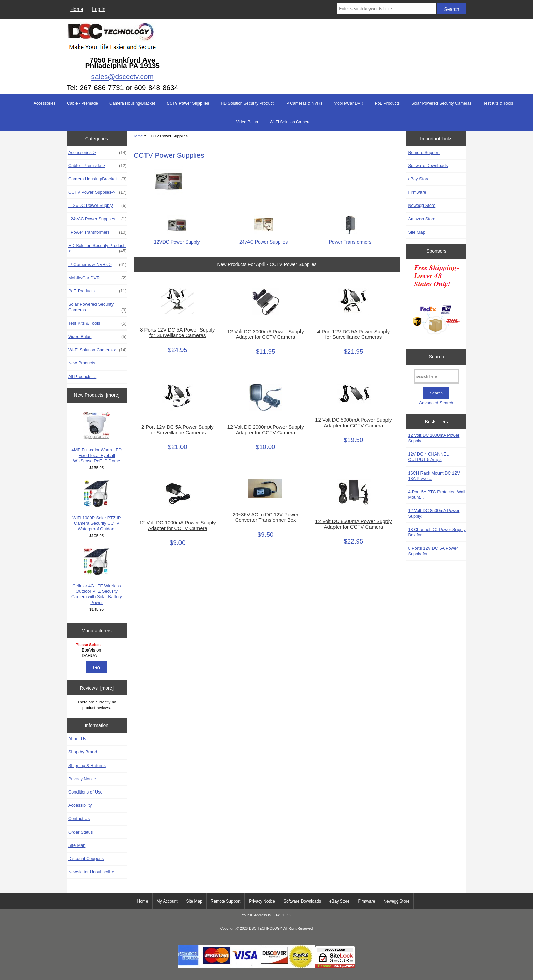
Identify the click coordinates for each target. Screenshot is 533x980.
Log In (99, 9)
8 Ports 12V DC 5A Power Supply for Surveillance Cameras (177, 333)
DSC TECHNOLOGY (265, 929)
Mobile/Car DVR (349, 103)
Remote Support (424, 152)
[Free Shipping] (436, 302)
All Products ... (82, 377)
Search (436, 357)
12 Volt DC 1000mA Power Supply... (434, 438)
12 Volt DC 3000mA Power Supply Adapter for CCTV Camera (266, 334)
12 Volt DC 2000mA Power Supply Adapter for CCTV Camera (266, 430)
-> (98, 192)
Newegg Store (422, 205)
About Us (77, 739)
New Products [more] (97, 395)
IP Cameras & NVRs (304, 103)
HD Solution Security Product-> (98, 248)
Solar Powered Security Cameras (441, 103)
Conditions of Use (85, 792)
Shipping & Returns (87, 765)
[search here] (436, 376)
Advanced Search (436, 403)
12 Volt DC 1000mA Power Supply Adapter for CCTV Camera (178, 525)
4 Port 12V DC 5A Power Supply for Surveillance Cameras (354, 334)
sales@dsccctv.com (123, 77)
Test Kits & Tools (498, 103)
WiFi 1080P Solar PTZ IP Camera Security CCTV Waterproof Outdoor (97, 506)
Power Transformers (98, 232)
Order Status (81, 832)
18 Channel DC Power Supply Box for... (437, 532)
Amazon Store (422, 219)
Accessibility (80, 805)
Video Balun (247, 122)
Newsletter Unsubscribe (91, 872)
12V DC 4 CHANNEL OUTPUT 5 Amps (428, 457)
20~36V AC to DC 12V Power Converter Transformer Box (265, 517)
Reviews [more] (97, 688)
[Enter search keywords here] (386, 9)
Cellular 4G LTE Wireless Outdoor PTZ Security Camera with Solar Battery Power (97, 576)
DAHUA (97, 656)
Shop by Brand (83, 752)
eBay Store (419, 179)
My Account (167, 901)
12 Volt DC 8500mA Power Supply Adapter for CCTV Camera (353, 524)
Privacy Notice (82, 779)
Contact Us (79, 818)
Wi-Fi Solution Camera (290, 122)
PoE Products (387, 103)
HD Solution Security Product (247, 103)
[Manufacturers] (97, 651)
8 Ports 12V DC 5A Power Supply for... (433, 551)
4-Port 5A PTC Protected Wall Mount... (436, 494)
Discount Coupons (86, 859)
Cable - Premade (82, 103)
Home (77, 9)
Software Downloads (428, 166)
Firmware (417, 192)
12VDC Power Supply (98, 206)
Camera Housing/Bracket (132, 103)
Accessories (45, 103)
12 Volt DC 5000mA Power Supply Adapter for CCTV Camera (353, 423)
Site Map (77, 845)
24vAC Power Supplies (98, 219)
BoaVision (97, 650)
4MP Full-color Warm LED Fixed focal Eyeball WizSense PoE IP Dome (97, 438)
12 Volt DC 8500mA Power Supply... (434, 513)
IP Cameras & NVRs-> (98, 265)
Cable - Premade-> (98, 166)
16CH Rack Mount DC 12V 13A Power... (434, 476)
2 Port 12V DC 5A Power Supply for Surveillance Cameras (178, 430)
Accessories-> (98, 153)
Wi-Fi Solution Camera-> (98, 350)
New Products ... (84, 363)
